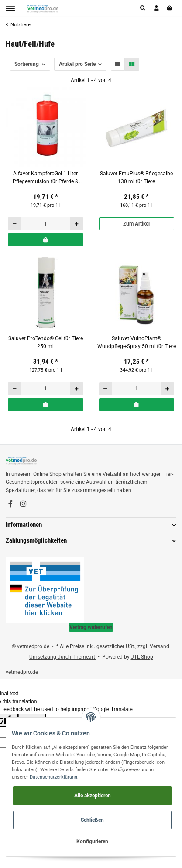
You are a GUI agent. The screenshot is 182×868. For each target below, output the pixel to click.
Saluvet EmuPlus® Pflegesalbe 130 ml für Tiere (136, 178)
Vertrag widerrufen (91, 627)
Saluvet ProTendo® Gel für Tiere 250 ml (46, 342)
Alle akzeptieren (93, 796)
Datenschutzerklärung (53, 777)
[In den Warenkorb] (46, 240)
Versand (160, 646)
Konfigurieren (92, 841)
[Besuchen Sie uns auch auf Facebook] (10, 504)
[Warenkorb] (170, 8)
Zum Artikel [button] (136, 224)
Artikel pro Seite (77, 64)
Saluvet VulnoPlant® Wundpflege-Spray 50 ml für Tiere (137, 342)
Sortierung (27, 64)
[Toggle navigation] (10, 9)
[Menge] (46, 224)
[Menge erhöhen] (77, 224)
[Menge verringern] (15, 224)
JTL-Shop (142, 657)
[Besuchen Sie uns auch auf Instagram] (23, 504)
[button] (143, 8)
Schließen (92, 820)
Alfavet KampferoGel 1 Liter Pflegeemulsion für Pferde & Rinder (45, 178)
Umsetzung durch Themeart (63, 657)
